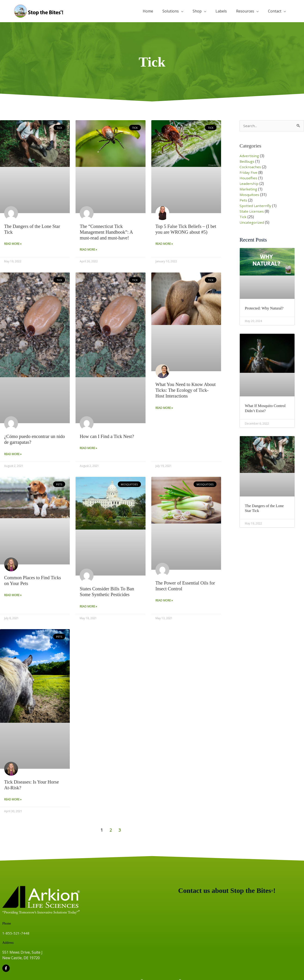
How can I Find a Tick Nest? (108, 437)
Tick (243, 217)
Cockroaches (251, 167)
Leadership (249, 184)
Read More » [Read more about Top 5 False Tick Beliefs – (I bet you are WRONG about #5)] (164, 244)
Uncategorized (252, 223)
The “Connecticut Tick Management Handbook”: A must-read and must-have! (107, 232)
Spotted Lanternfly (256, 206)
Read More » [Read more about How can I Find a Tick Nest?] (88, 449)
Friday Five (249, 173)
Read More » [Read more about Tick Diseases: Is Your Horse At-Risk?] (13, 800)
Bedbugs (247, 162)
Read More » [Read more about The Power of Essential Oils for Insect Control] (164, 601)
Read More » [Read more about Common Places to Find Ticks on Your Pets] (13, 596)
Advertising (249, 156)
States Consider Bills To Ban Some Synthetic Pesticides (108, 592)
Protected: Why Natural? (266, 309)
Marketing (249, 189)
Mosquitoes (250, 195)
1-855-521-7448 (16, 934)
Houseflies (249, 178)
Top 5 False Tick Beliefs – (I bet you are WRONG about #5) (186, 229)
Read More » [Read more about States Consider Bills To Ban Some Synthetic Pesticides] (88, 607)
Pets (243, 200)
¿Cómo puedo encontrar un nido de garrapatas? (30, 439)
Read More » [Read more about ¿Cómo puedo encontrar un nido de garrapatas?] (13, 455)
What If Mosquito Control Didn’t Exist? (267, 409)
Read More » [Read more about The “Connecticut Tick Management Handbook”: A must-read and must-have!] (88, 250)
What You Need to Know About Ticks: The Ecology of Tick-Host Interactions (184, 390)
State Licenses (252, 211)
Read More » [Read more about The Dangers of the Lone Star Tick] (13, 244)
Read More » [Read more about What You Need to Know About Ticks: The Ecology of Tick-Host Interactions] (164, 408)
